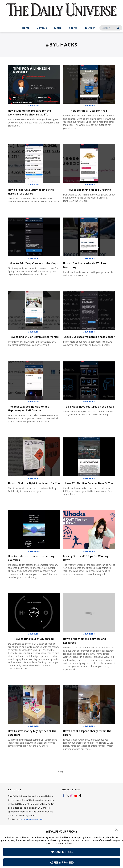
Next (62, 791)
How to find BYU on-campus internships (30, 346)
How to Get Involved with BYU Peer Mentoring (87, 270)
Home (26, 28)
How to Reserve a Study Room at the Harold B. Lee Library (32, 193)
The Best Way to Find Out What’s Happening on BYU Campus (29, 422)
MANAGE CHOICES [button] (62, 852)
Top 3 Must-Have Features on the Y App (87, 420)
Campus (42, 28)
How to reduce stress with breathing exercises (29, 577)
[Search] (111, 28)
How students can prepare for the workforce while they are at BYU (33, 114)
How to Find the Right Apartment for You (26, 500)
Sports (73, 28)
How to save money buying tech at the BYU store (34, 752)
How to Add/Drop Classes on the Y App (34, 270)
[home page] (61, 13)
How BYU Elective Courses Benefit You (84, 500)
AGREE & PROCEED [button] (62, 862)
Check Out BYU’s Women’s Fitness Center (84, 346)
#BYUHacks (34, 106)
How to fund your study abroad (34, 658)
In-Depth (90, 28)
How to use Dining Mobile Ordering (84, 193)
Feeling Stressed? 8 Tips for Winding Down (85, 577)
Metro (58, 28)
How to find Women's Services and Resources (87, 660)
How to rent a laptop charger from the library (86, 752)
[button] (117, 830)
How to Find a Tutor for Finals (89, 110)
